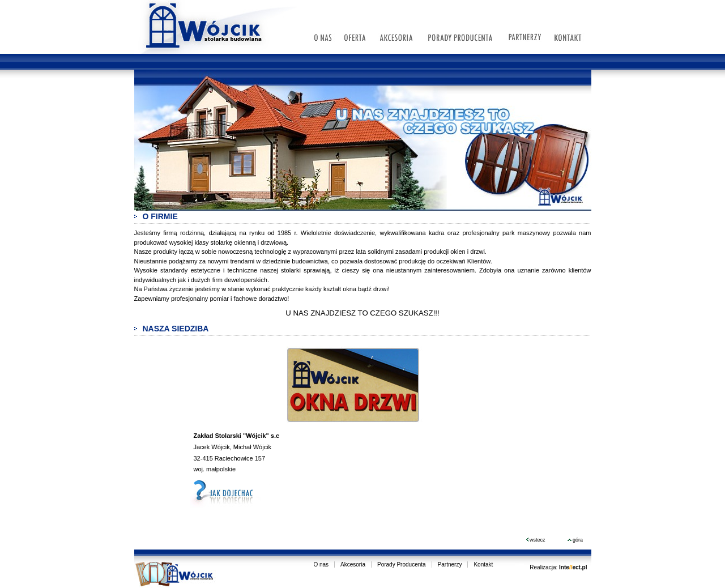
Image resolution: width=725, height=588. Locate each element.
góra (575, 540)
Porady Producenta (402, 564)
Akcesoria (353, 564)
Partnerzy (450, 564)
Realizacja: (558, 567)
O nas (321, 564)
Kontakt (483, 564)
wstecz (536, 540)
